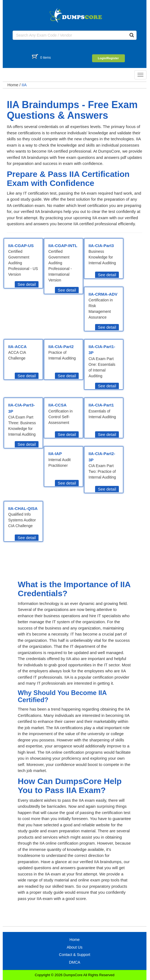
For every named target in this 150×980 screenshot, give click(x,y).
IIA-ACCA (17, 347)
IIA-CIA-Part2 (61, 347)
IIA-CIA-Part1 (101, 405)
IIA (24, 85)
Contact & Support (75, 955)
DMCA (74, 962)
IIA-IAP (55, 454)
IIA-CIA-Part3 (101, 246)
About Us (75, 947)
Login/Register (108, 58)
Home (13, 85)
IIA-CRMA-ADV (103, 294)
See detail (27, 284)
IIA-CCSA (58, 405)
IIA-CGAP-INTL (63, 246)
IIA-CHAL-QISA (23, 508)
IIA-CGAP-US (21, 246)
